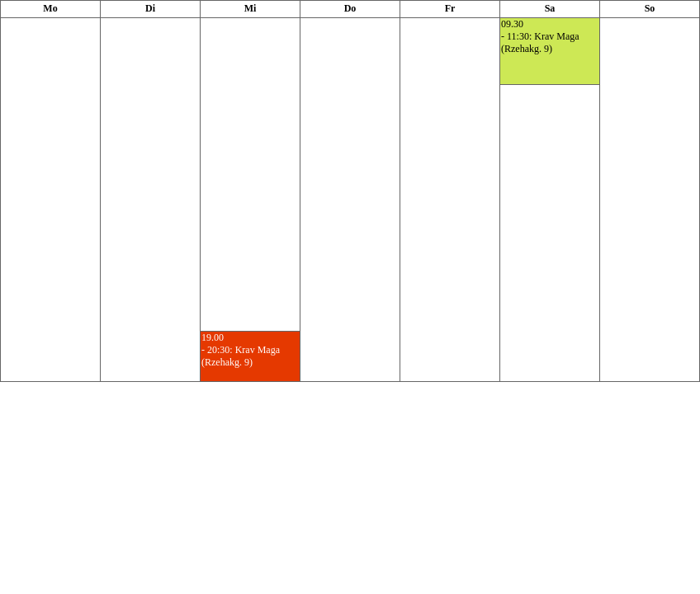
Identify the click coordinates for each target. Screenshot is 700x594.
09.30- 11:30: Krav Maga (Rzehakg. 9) (540, 36)
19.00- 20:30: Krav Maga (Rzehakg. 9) (241, 350)
